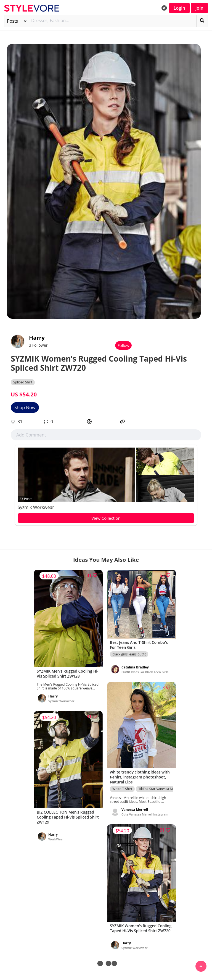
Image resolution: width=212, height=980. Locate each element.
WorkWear (56, 839)
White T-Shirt (122, 789)
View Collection (106, 518)
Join (199, 8)
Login (179, 8)
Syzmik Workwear (36, 507)
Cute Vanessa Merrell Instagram (145, 814)
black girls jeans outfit (129, 654)
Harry (37, 338)
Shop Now (25, 407)
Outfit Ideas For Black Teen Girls (145, 672)
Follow (123, 345)
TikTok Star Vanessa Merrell (160, 789)
